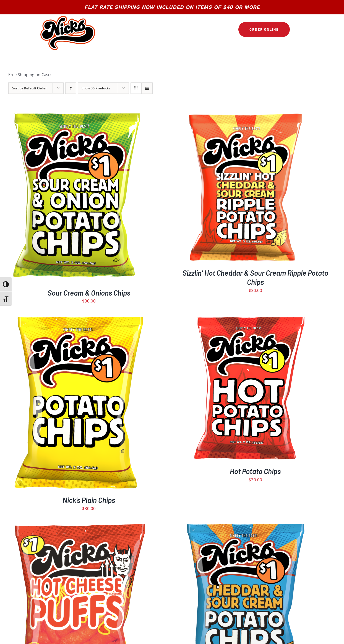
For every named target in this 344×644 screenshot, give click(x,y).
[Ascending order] (71, 88)
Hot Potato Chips (255, 471)
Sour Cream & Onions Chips (89, 293)
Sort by (29, 88)
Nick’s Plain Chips (89, 500)
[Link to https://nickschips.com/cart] (297, 30)
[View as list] (147, 88)
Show (96, 88)
